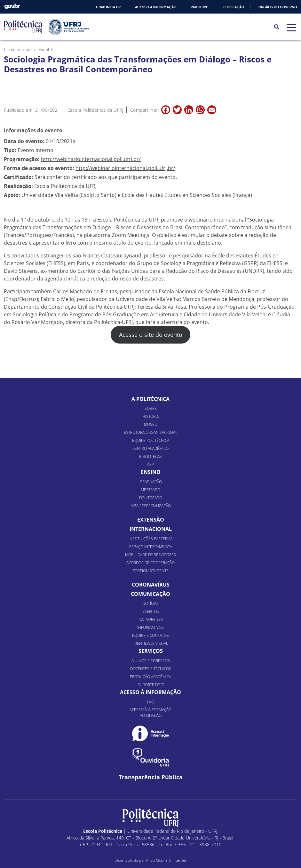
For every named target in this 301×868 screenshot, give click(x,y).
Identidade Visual (151, 643)
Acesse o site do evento (151, 335)
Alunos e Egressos (151, 661)
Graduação (151, 482)
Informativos (150, 627)
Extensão (151, 520)
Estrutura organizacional (150, 432)
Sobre (151, 408)
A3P (150, 464)
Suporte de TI (151, 685)
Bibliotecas (150, 456)
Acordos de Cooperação (150, 563)
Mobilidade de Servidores (150, 555)
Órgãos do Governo (278, 7)
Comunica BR (108, 7)
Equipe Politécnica (151, 440)
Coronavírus (151, 585)
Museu (151, 424)
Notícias (150, 603)
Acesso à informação (156, 7)
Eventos (151, 611)
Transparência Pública (151, 777)
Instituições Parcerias (151, 539)
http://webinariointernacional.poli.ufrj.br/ (91, 159)
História (150, 416)
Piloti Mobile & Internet (166, 860)
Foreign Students (151, 571)
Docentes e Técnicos (151, 669)
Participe (199, 7)
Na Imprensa (151, 619)
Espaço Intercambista (151, 547)
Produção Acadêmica (150, 677)
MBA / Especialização (151, 506)
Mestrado (150, 490)
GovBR (12, 7)
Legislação (233, 7)
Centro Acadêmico (150, 448)
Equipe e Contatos (150, 635)
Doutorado (151, 498)
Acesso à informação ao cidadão (150, 713)
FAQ (151, 702)
